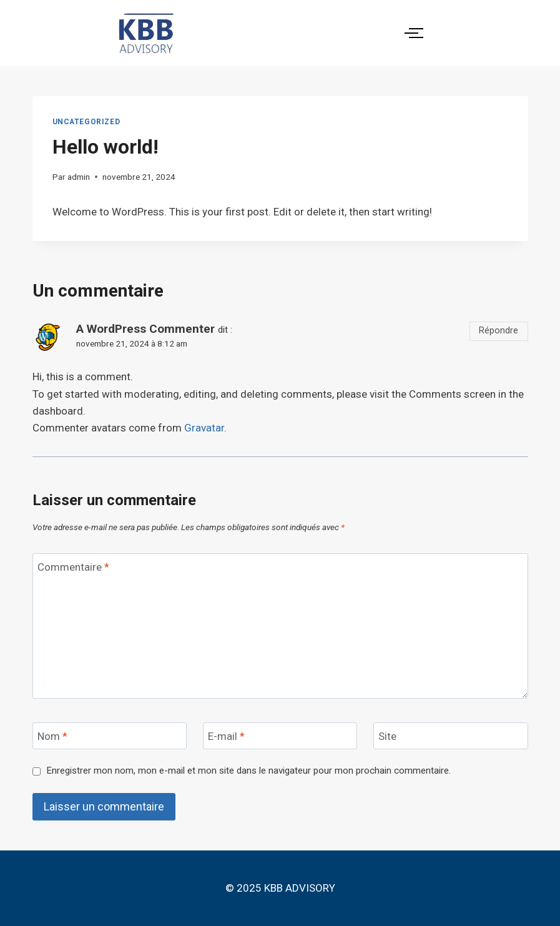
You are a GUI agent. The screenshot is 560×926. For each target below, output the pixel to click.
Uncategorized (86, 122)
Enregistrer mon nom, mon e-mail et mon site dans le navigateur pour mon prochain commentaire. (248, 771)
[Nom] (110, 736)
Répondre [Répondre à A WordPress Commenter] (499, 331)
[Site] (451, 736)
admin (79, 177)
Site (387, 736)
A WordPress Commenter (145, 329)
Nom (52, 736)
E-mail (226, 736)
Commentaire (73, 567)
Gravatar (204, 428)
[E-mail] (280, 736)
